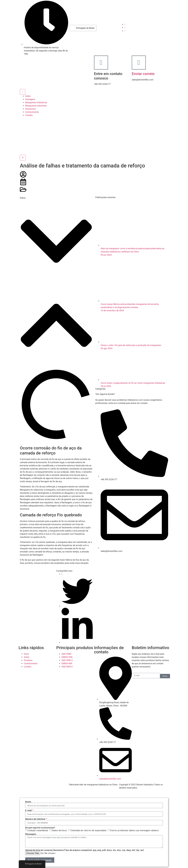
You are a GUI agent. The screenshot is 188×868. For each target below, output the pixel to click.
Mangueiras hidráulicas (36, 102)
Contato (29, 115)
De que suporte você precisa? (40, 828)
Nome (28, 802)
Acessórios (30, 109)
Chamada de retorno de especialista (88, 830)
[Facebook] (125, 24)
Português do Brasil (83, 28)
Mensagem (31, 834)
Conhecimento (32, 112)
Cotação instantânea (38, 830)
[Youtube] (125, 28)
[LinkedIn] (125, 31)
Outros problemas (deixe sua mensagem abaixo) (134, 830)
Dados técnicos (59, 830)
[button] (56, 242)
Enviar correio (143, 74)
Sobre (28, 96)
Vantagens (30, 99)
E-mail (29, 810)
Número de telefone (35, 819)
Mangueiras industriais (36, 106)
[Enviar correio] (139, 63)
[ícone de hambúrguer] (23, 92)
